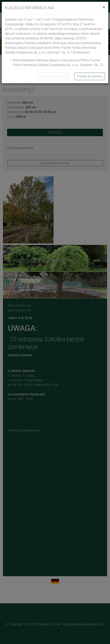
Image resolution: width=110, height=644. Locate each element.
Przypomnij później (53, 76)
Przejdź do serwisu (90, 76)
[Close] (104, 7)
